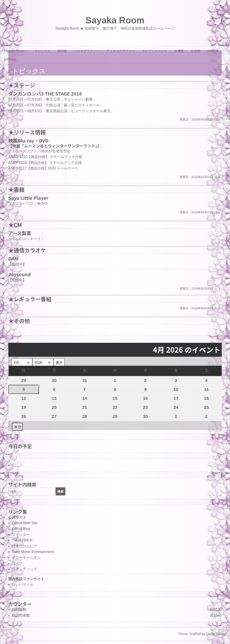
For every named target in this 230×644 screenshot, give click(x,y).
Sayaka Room (115, 20)
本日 (18, 427)
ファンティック (24, 569)
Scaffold (195, 634)
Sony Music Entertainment (33, 552)
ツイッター (21, 535)
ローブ (17, 563)
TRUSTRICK (22, 540)
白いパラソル (23, 585)
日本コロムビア (24, 546)
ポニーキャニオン (26, 558)
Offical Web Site (25, 523)
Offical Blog (21, 529)
